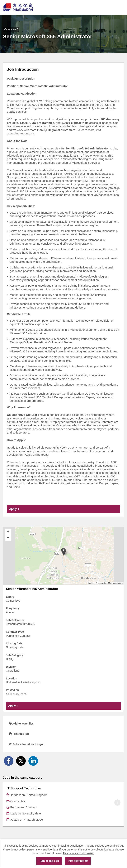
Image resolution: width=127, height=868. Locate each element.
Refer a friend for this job (27, 744)
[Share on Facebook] (9, 761)
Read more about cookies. (79, 853)
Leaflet (91, 583)
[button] (64, 552)
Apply (14, 509)
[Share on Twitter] (21, 761)
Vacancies (11, 29)
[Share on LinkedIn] (33, 761)
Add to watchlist (21, 724)
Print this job (19, 734)
